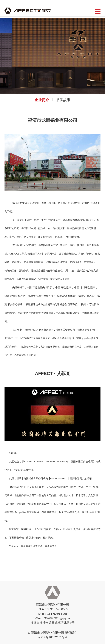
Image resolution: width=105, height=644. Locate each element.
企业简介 (42, 100)
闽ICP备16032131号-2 (52, 637)
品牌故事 (63, 100)
